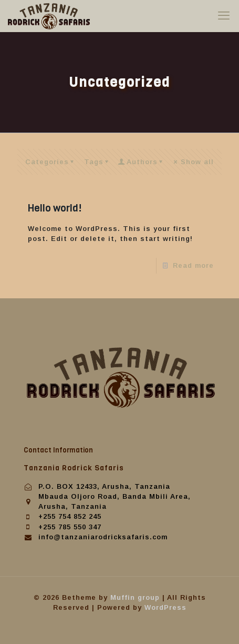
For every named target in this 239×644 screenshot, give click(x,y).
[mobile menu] (225, 16)
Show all (193, 162)
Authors (142, 162)
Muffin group (135, 597)
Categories (51, 162)
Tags (98, 162)
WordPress (165, 607)
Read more (193, 265)
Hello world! (55, 208)
